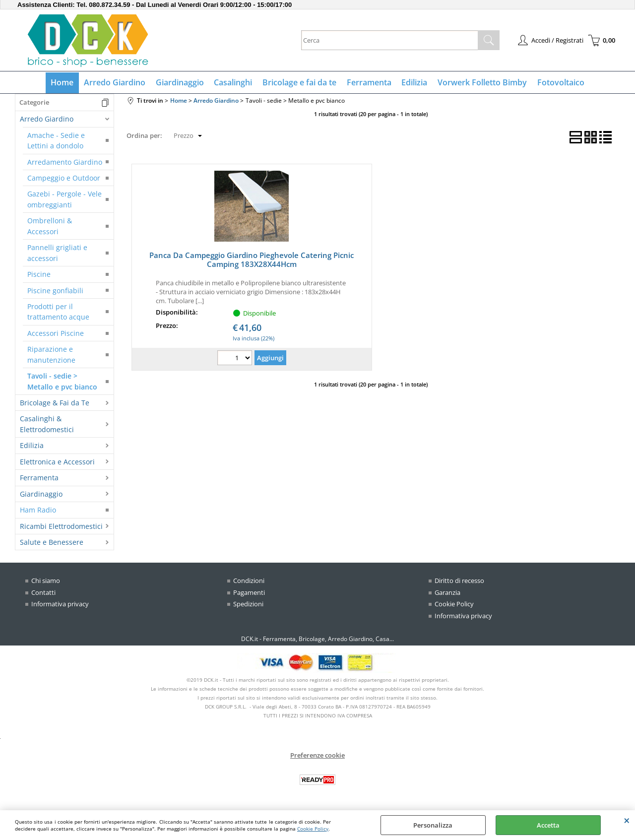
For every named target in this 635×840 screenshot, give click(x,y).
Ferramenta (369, 83)
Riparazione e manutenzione (51, 355)
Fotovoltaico (559, 83)
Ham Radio (38, 511)
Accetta (548, 825)
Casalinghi (233, 83)
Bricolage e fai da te (299, 83)
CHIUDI (627, 820)
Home (63, 83)
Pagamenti (249, 593)
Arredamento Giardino (65, 162)
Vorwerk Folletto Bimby (481, 83)
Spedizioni (248, 605)
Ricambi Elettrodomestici (61, 527)
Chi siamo (46, 582)
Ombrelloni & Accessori (50, 227)
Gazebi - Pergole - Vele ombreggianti (64, 200)
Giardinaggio (180, 83)
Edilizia (414, 83)
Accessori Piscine (56, 334)
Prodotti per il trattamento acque (58, 312)
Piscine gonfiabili (55, 291)
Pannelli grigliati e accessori (57, 254)
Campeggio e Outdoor (64, 178)
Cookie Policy (313, 829)
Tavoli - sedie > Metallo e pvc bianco (62, 382)
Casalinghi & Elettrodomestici (47, 425)
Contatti (43, 593)
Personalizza (433, 825)
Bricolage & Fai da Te (55, 403)
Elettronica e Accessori (57, 462)
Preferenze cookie (317, 756)
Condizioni (249, 582)
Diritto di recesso (459, 582)
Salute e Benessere (52, 543)
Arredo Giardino (116, 83)
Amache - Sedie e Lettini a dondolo (56, 141)
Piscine (39, 275)
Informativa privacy (60, 605)
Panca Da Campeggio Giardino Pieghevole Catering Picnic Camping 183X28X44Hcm (252, 260)
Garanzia (447, 593)
